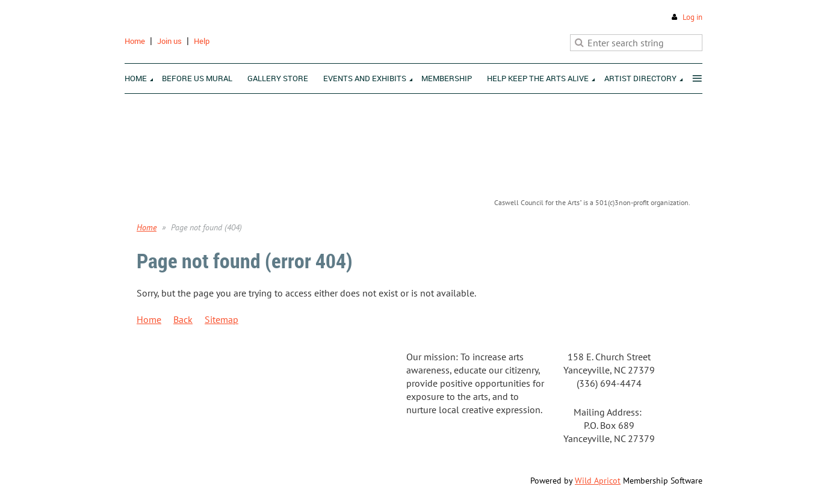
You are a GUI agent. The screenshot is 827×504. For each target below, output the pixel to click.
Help (202, 41)
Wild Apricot (598, 481)
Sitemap (221, 319)
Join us (169, 41)
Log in (692, 17)
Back (183, 319)
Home (135, 41)
